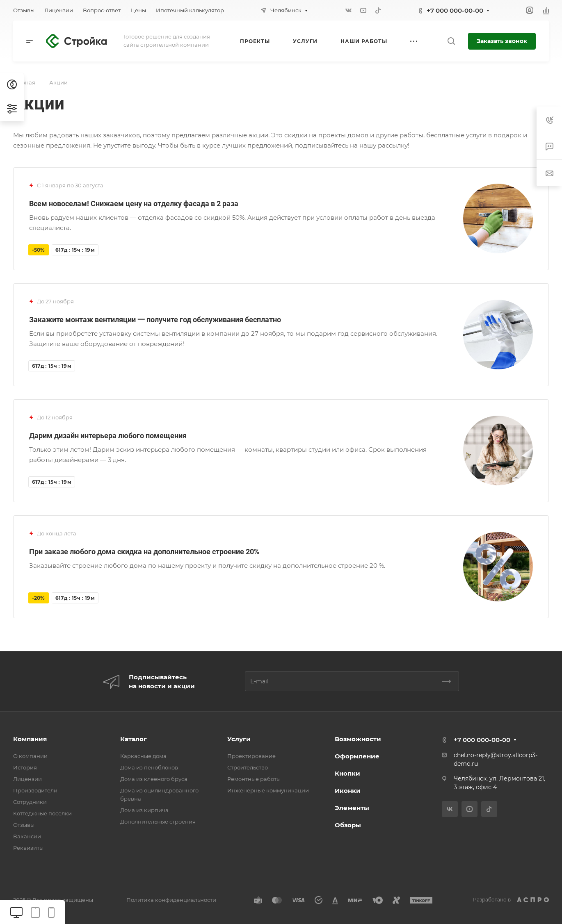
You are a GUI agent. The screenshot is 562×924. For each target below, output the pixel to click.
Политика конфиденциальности (171, 900)
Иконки (348, 791)
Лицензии (27, 779)
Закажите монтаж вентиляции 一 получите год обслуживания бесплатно (155, 320)
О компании (30, 756)
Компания (30, 739)
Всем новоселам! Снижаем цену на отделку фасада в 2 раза (134, 204)
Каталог (134, 739)
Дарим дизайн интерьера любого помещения (108, 436)
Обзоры (348, 825)
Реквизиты (28, 848)
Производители (35, 790)
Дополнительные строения (158, 822)
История (25, 767)
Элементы (352, 808)
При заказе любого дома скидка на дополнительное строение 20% (144, 552)
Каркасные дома (143, 756)
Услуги (239, 739)
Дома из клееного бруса (154, 779)
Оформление (357, 756)
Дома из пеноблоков (149, 767)
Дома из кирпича (144, 810)
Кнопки (347, 773)
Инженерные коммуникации (268, 790)
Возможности (358, 739)
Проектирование (251, 756)
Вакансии (27, 836)
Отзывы (24, 825)
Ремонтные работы (254, 779)
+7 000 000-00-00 (455, 10)
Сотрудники (30, 802)
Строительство (248, 767)
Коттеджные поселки (42, 813)
